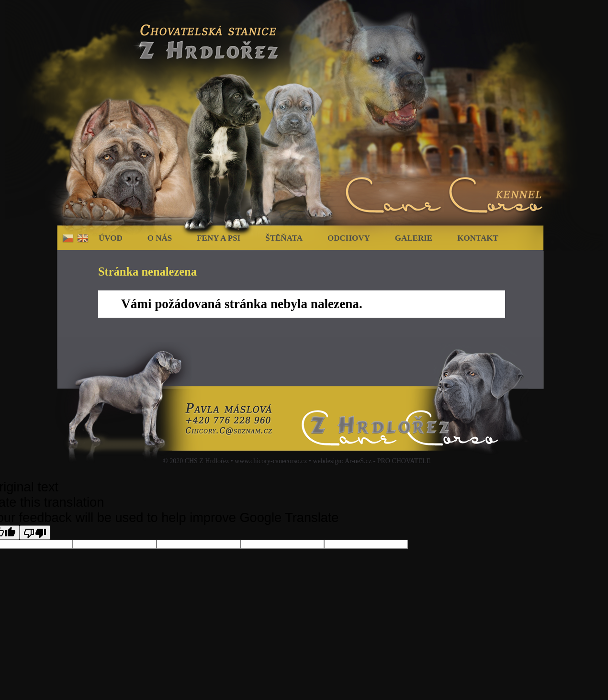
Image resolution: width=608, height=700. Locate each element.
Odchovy (349, 238)
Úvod (111, 238)
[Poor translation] (35, 533)
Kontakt (478, 238)
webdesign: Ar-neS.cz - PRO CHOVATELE (372, 461)
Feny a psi (219, 238)
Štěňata (284, 238)
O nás (160, 238)
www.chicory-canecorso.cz (271, 461)
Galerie (414, 238)
